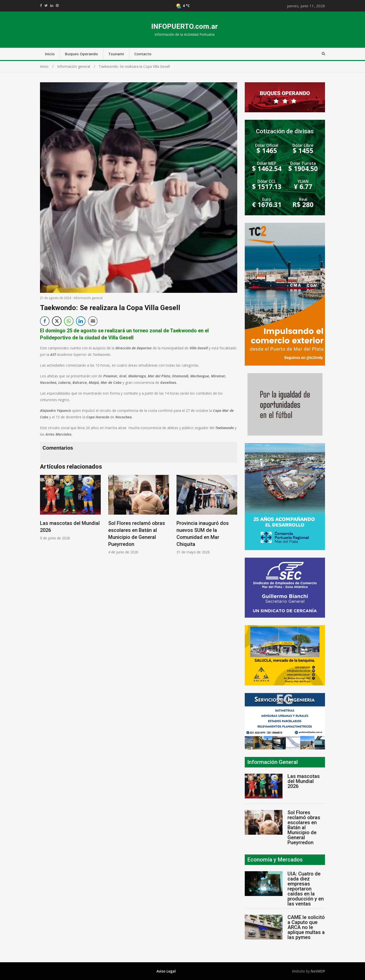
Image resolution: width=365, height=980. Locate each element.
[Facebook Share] (45, 321)
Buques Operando (81, 54)
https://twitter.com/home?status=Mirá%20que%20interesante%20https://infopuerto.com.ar (46, 6)
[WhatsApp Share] (69, 321)
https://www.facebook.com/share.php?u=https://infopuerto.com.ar (41, 6)
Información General (272, 762)
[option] (70, 508)
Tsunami (116, 54)
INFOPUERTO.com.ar (184, 26)
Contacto (143, 54)
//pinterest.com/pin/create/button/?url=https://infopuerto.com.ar (57, 6)
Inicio (50, 54)
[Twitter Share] (57, 321)
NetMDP (318, 971)
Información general (88, 298)
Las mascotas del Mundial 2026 (304, 781)
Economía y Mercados (275, 860)
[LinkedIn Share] (81, 321)
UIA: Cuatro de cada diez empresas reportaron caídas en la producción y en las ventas (306, 889)
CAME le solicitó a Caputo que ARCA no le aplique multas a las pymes (306, 927)
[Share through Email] (93, 321)
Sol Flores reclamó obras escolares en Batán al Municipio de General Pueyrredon (304, 827)
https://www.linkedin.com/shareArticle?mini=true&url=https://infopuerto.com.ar (52, 6)
